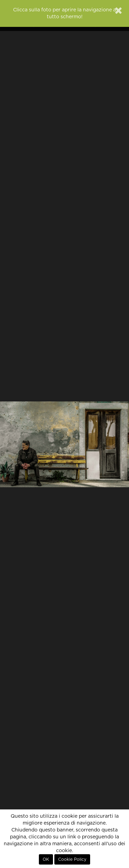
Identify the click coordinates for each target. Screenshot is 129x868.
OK (46, 859)
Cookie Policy (72, 859)
